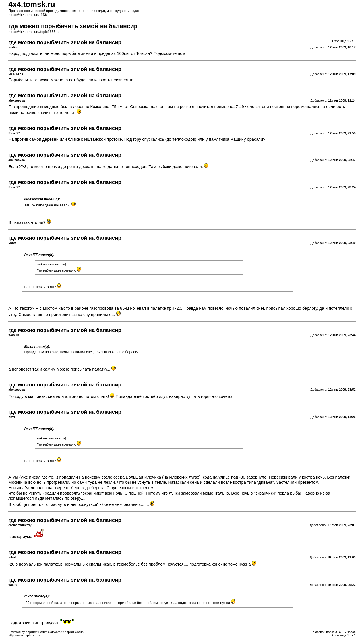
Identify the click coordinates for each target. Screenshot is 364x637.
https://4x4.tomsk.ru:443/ (28, 15)
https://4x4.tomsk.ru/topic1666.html (36, 32)
